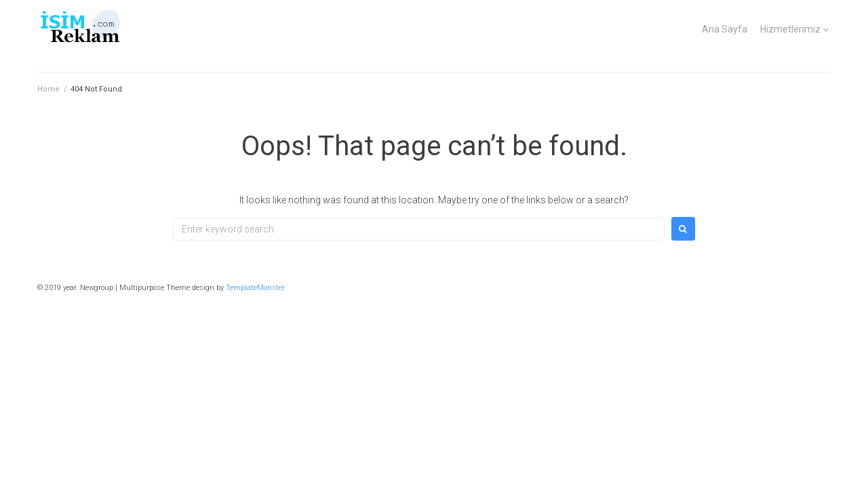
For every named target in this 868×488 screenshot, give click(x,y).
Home (48, 89)
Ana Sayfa (725, 29)
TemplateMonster (255, 288)
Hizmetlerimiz (790, 29)
